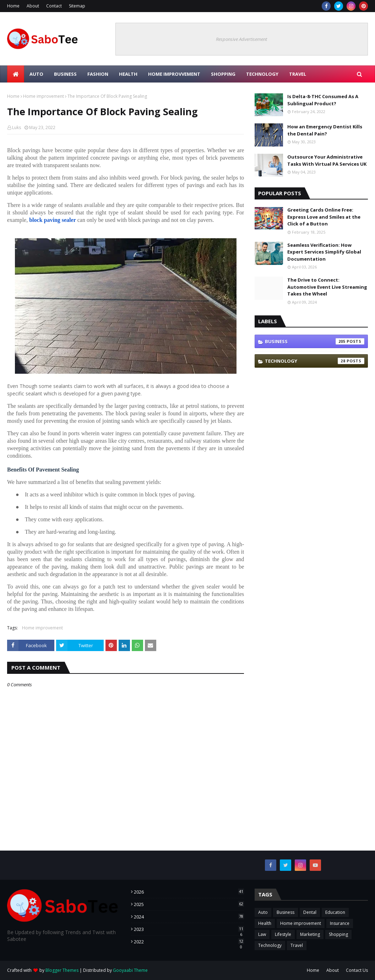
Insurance (340, 923)
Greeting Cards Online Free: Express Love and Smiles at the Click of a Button (324, 217)
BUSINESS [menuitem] (65, 74)
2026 (189, 892)
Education (335, 912)
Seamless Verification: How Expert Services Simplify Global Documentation (324, 252)
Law (262, 934)
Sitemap (77, 6)
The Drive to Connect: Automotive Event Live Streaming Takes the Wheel (327, 287)
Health (265, 923)
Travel (297, 945)
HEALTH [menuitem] (128, 74)
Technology (315, 361)
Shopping (338, 934)
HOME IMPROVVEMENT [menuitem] (174, 74)
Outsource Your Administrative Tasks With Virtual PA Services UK (327, 160)
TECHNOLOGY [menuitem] (262, 74)
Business (315, 341)
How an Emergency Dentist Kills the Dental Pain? (325, 130)
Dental (310, 912)
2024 (189, 917)
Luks (17, 127)
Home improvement (44, 96)
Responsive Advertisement (241, 39)
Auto (263, 912)
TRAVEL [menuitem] (298, 74)
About (33, 6)
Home (13, 6)
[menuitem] (16, 74)
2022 (189, 942)
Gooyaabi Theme (130, 970)
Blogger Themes (62, 970)
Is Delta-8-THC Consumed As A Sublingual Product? (323, 100)
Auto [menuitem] (36, 74)
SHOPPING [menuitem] (223, 74)
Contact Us (357, 970)
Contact (54, 6)
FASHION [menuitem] (98, 74)
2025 (189, 904)
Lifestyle (283, 934)
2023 (189, 929)
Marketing (310, 934)
